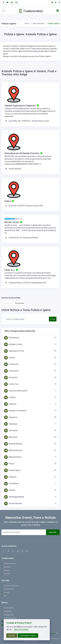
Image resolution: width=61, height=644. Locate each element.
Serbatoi (10, 490)
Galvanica (10, 404)
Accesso (6, 570)
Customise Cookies (28, 636)
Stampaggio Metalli (14, 497)
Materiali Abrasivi (13, 444)
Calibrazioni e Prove (14, 351)
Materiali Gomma (13, 450)
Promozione (7, 608)
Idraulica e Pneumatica (15, 411)
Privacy (5, 592)
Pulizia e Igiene (12, 470)
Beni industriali (39, 23)
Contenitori (11, 377)
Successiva (20, 303)
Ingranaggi (11, 424)
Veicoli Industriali (13, 503)
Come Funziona (9, 563)
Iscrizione (6, 567)
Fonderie (10, 397)
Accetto (12, 636)
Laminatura (11, 430)
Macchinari (11, 437)
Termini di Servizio (10, 586)
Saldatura (10, 477)
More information (21, 629)
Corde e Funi (11, 384)
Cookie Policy (8, 589)
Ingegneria (11, 417)
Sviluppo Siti (7, 615)
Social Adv (7, 611)
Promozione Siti (9, 618)
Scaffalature (11, 484)
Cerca (53, 319)
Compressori (11, 371)
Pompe (9, 464)
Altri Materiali (12, 338)
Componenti (11, 364)
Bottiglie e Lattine (13, 344)
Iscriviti (53, 532)
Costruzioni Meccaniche (16, 391)
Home (27, 23)
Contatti (6, 574)
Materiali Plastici (13, 457)
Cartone (10, 358)
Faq (4, 596)
